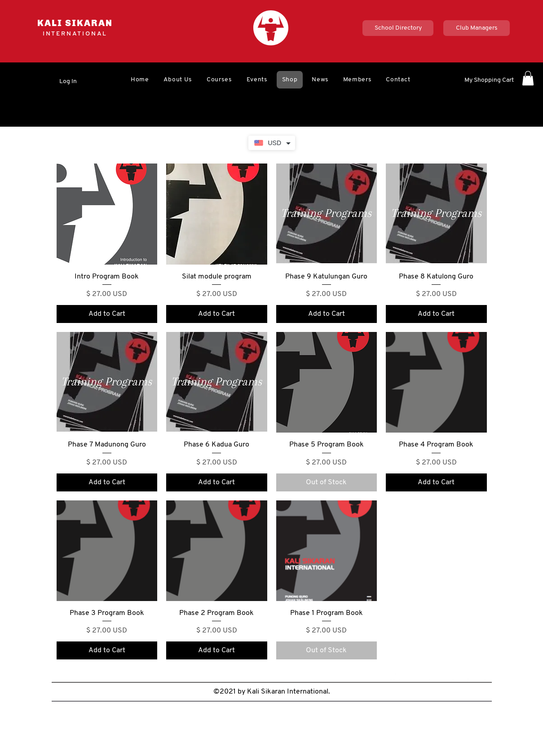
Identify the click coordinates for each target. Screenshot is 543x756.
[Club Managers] (477, 28)
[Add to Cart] (107, 314)
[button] (178, 80)
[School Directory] (398, 28)
